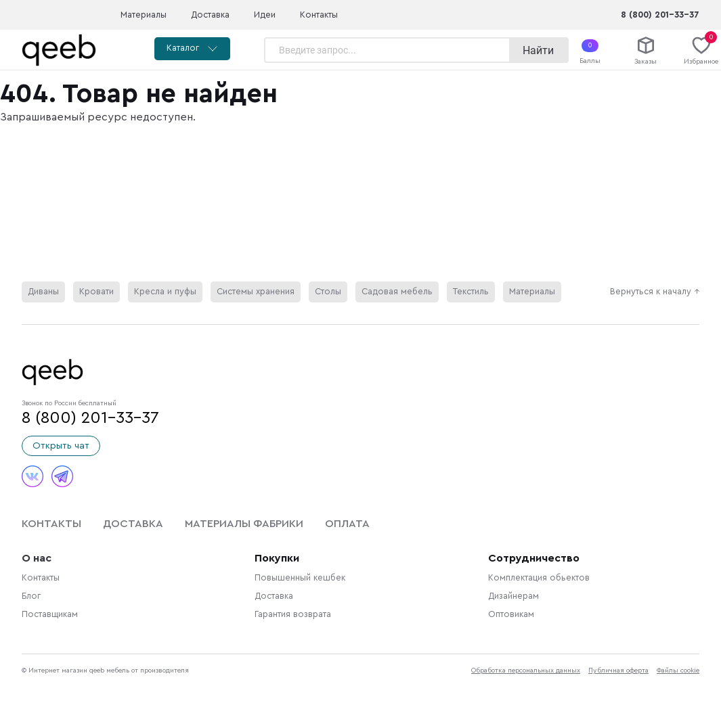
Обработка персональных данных (526, 670)
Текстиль (471, 292)
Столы (328, 292)
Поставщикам (50, 614)
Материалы (144, 15)
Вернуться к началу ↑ (655, 292)
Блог (31, 596)
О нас (37, 558)
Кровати (96, 292)
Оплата (347, 524)
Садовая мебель (397, 292)
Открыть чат (61, 446)
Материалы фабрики (244, 524)
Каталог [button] (192, 49)
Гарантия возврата (293, 614)
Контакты (319, 15)
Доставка (210, 15)
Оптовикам (511, 614)
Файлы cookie (678, 670)
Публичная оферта (618, 670)
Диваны (43, 292)
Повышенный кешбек (300, 578)
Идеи (265, 15)
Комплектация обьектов (539, 578)
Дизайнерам (514, 596)
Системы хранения (256, 292)
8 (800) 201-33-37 (660, 15)
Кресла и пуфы (165, 292)
